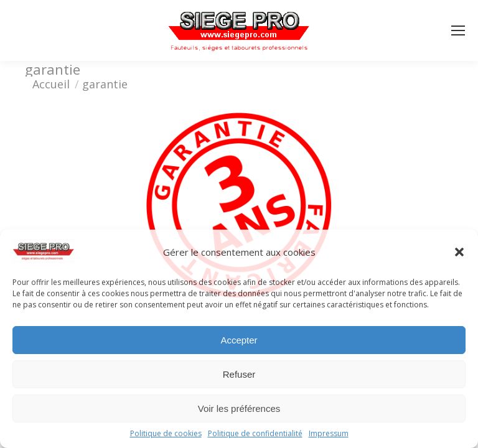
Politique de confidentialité (255, 434)
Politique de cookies (166, 434)
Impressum (329, 434)
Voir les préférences (239, 408)
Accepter (239, 340)
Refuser (239, 374)
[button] (459, 252)
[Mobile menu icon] (458, 30)
